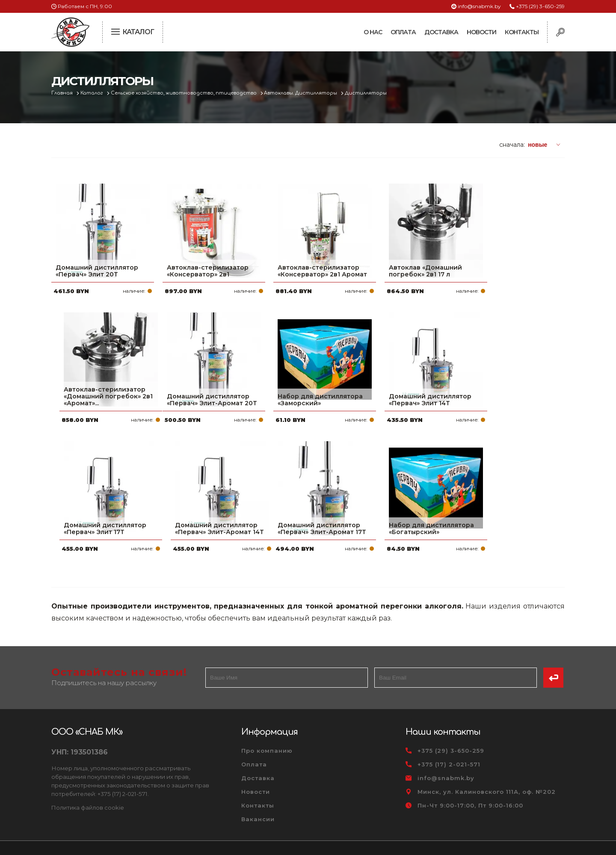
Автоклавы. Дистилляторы (302, 93)
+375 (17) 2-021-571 (449, 744)
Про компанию (267, 730)
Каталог (93, 93)
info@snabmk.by (479, 6)
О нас (373, 32)
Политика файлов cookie (88, 787)
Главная (63, 93)
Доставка (441, 32)
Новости (481, 32)
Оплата (403, 32)
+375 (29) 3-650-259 (540, 6)
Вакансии (258, 799)
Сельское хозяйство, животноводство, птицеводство (185, 93)
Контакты (522, 32)
